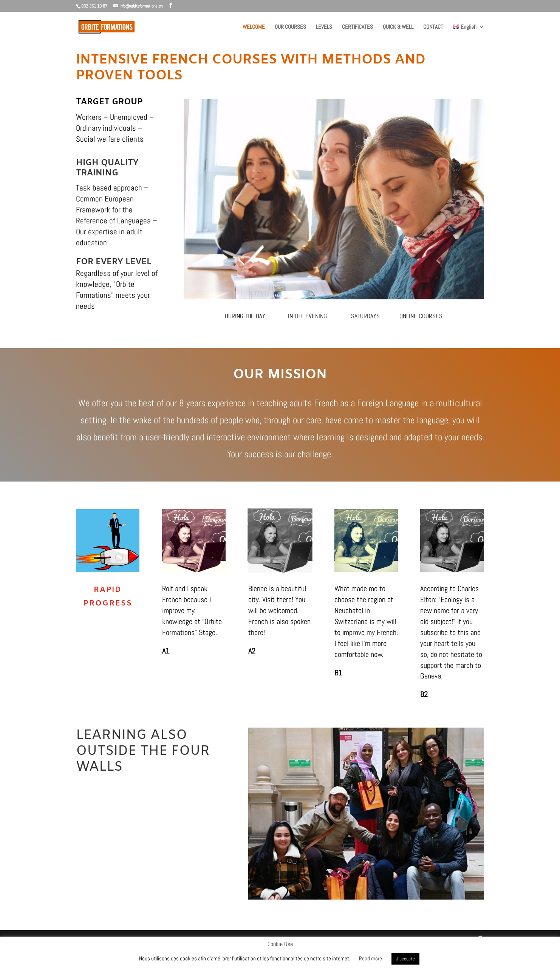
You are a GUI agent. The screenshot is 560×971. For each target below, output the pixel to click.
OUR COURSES (290, 27)
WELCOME (254, 27)
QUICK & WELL (398, 27)
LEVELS (324, 27)
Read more (370, 958)
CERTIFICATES (357, 27)
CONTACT (433, 27)
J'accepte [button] (405, 959)
